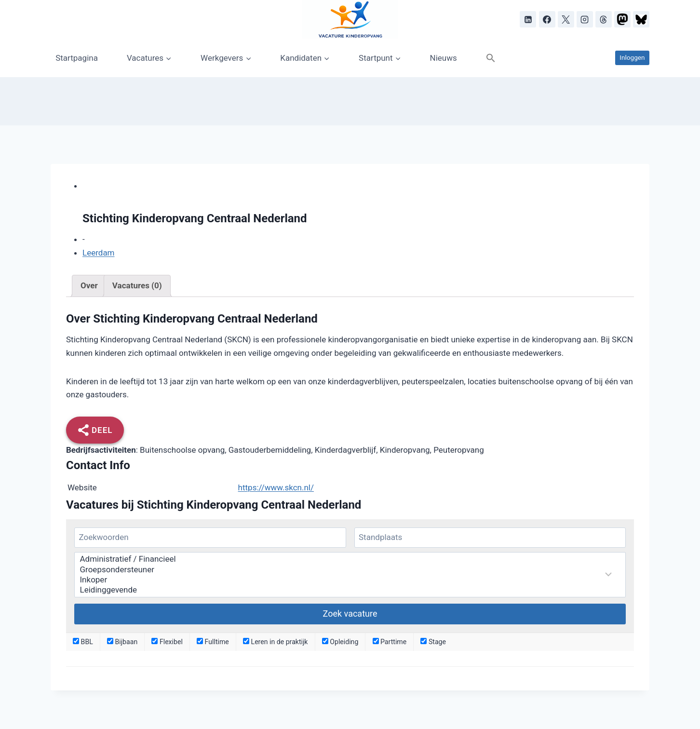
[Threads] (604, 19)
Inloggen (632, 57)
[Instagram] (585, 19)
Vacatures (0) (137, 285)
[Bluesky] (641, 19)
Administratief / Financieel (344, 559)
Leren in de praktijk (276, 642)
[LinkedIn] (528, 19)
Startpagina (77, 58)
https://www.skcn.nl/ (276, 487)
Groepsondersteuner (344, 570)
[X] (566, 19)
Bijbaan (122, 642)
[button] (491, 58)
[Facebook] (547, 19)
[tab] (89, 286)
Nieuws (444, 58)
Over (89, 285)
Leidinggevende (344, 590)
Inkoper (344, 580)
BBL (83, 642)
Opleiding (340, 642)
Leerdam (99, 253)
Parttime (390, 642)
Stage (433, 642)
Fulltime (213, 642)
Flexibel (167, 642)
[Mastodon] (622, 19)
